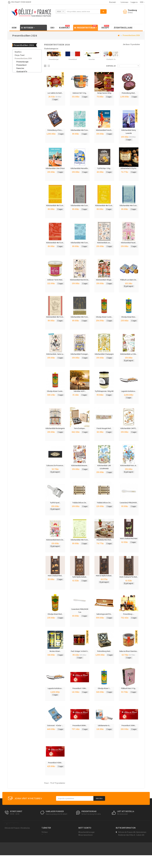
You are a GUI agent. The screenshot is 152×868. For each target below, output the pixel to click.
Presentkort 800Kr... (80, 726)
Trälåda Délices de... (80, 503)
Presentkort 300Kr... (129, 726)
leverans (124, 2)
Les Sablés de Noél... (55, 93)
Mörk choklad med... (55, 576)
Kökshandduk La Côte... (129, 354)
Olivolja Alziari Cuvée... (104, 317)
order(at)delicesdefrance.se (130, 845)
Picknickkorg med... (129, 93)
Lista (49, 66)
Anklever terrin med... (55, 280)
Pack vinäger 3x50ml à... (80, 651)
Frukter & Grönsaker (23, 116)
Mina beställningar (87, 832)
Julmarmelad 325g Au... (129, 168)
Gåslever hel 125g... (80, 93)
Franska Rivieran (22, 119)
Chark (17, 83)
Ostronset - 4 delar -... (55, 726)
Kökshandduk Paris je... (129, 466)
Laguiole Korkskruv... (129, 391)
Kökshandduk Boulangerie (55, 428)
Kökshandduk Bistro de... (55, 540)
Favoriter (20, 70)
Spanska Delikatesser (24, 122)
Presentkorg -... (129, 614)
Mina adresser (84, 841)
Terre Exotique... (80, 428)
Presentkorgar (22, 63)
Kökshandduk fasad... (129, 243)
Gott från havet (21, 96)
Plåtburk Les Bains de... (129, 280)
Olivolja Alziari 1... (104, 688)
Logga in (134, 2)
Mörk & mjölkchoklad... (104, 576)
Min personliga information (90, 843)
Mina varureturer (86, 835)
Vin (16, 112)
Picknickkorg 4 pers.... (55, 130)
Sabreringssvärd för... (104, 614)
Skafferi (18, 53)
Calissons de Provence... (55, 466)
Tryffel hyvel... (55, 503)
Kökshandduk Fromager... (80, 354)
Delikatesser (20, 86)
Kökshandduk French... (104, 130)
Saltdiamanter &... (104, 726)
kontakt (113, 2)
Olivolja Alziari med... (55, 614)
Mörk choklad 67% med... (129, 577)
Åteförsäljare (47, 838)
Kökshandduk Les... (104, 243)
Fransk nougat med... (104, 428)
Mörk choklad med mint (129, 539)
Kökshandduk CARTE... (129, 428)
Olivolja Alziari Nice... (129, 317)
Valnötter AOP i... (80, 391)
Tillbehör (19, 106)
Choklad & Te (22, 73)
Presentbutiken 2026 (23, 60)
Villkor (45, 832)
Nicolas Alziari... (55, 651)
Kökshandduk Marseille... (80, 168)
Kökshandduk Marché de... (80, 280)
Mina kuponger (85, 846)
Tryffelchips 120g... (104, 168)
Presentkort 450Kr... (55, 763)
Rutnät (45, 66)
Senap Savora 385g (104, 93)
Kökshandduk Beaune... (80, 466)
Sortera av (111, 66)
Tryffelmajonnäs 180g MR (104, 391)
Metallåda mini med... (104, 540)
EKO (16, 93)
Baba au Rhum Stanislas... (129, 651)
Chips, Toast (20, 57)
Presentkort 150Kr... (80, 688)
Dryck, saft (19, 89)
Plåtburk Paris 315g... (129, 688)
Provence (18, 76)
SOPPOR (18, 99)
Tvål (16, 126)
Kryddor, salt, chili (22, 103)
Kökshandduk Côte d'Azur (55, 168)
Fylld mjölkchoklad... (80, 577)
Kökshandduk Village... (104, 280)
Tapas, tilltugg (21, 80)
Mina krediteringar (87, 838)
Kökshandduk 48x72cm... (80, 130)
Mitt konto (85, 828)
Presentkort (21, 66)
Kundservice (47, 835)
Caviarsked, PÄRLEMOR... (129, 503)
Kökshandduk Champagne (104, 354)
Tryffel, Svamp (21, 109)
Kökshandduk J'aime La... (55, 354)
